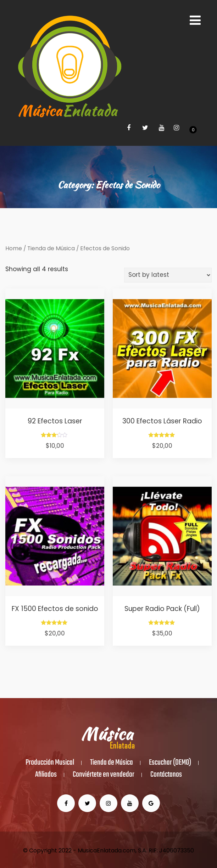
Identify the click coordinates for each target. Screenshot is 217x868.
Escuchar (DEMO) (170, 763)
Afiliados (46, 775)
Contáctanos (166, 775)
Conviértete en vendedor (104, 775)
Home (14, 248)
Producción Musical (50, 763)
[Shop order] (168, 275)
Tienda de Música (51, 248)
